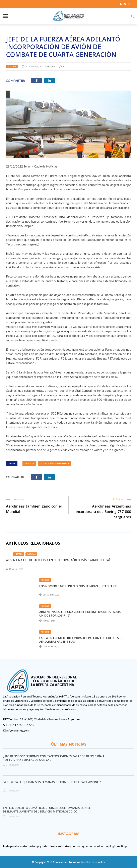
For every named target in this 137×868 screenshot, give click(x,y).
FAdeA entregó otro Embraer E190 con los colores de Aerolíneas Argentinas (81, 640)
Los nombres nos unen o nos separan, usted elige (78, 586)
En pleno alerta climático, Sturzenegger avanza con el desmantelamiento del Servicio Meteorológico (47, 810)
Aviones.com (60, 862)
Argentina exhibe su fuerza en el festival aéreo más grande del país (59, 560)
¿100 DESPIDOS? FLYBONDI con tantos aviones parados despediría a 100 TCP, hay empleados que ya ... (54, 758)
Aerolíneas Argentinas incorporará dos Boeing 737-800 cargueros (103, 512)
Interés (19, 554)
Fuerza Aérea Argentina (55, 463)
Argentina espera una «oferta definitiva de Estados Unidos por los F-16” (80, 614)
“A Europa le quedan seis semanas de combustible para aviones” (52, 782)
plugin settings (118, 846)
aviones (29, 463)
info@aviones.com (18, 730)
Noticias (12, 67)
